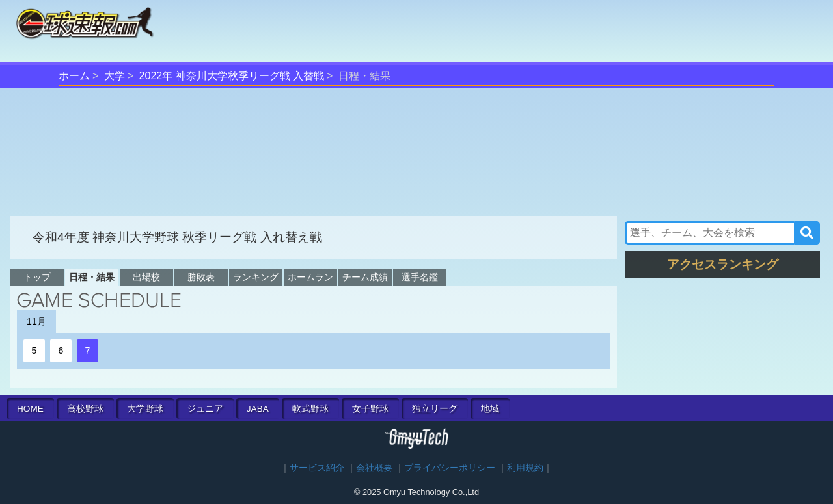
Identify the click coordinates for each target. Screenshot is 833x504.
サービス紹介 (317, 468)
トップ (37, 277)
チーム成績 (365, 277)
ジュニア (205, 409)
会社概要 (374, 468)
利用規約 (525, 468)
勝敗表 (201, 277)
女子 (370, 409)
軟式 (310, 409)
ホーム (74, 76)
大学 (115, 76)
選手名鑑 (420, 277)
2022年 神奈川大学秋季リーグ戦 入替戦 (232, 76)
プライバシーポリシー (450, 468)
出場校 (146, 277)
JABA (258, 409)
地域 (490, 409)
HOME (30, 409)
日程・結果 (92, 277)
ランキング (256, 277)
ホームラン (310, 277)
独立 (435, 409)
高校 (85, 409)
